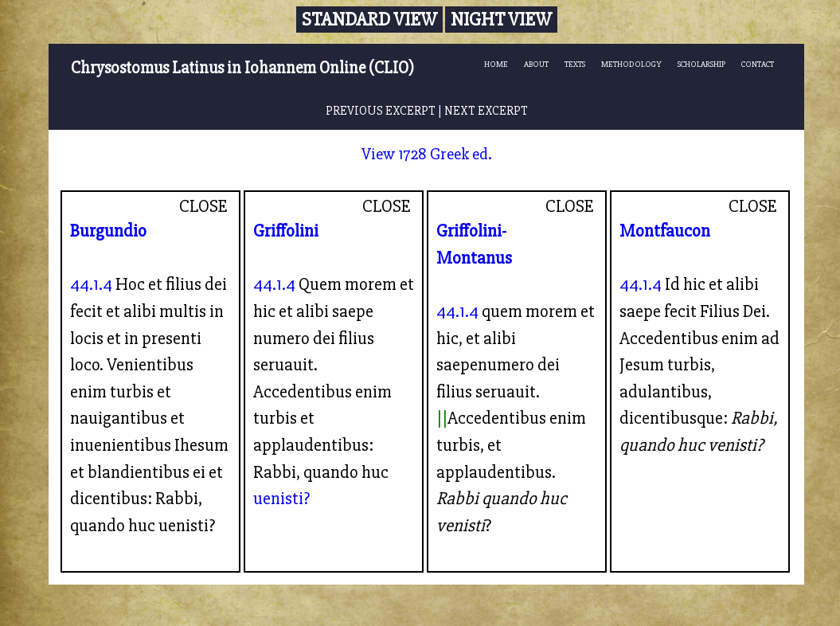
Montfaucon (665, 231)
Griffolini (286, 231)
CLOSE (203, 206)
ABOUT (536, 64)
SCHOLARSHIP (701, 64)
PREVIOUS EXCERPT (381, 111)
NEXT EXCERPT (486, 111)
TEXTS (575, 64)
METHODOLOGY (631, 64)
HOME (496, 64)
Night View (501, 20)
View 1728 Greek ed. (427, 154)
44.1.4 (91, 284)
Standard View (369, 20)
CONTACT (758, 64)
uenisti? (281, 499)
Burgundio (108, 231)
